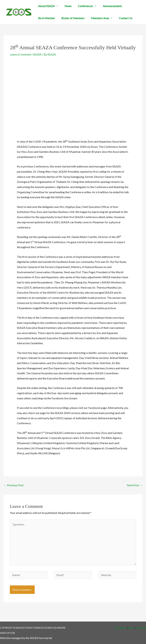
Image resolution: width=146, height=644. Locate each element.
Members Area (98, 18)
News (67, 6)
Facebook (121, 628)
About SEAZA (46, 6)
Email (131, 628)
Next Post (135, 485)
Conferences (83, 6)
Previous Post (14, 485)
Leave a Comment (21, 54)
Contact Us (122, 18)
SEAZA (37, 54)
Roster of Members (72, 18)
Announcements (109, 6)
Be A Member (46, 18)
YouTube (141, 628)
